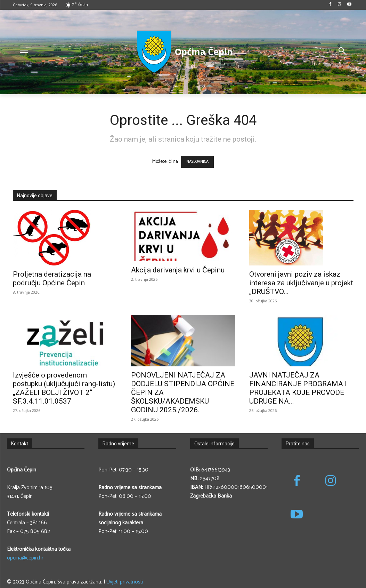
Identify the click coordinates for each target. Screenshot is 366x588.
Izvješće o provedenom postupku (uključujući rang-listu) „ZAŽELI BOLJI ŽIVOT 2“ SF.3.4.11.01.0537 (64, 388)
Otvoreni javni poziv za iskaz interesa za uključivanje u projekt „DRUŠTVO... (301, 283)
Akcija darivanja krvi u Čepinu (178, 270)
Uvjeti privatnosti (125, 582)
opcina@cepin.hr (25, 558)
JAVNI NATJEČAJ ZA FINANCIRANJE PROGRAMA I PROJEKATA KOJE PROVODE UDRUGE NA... (298, 388)
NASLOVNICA (197, 162)
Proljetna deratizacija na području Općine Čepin (52, 279)
